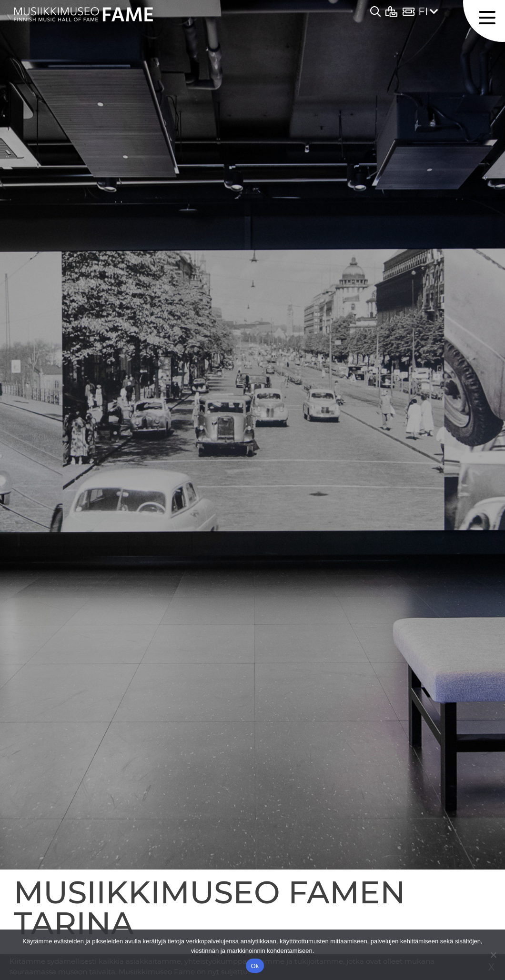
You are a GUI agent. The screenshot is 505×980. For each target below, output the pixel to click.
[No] (493, 955)
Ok (255, 966)
